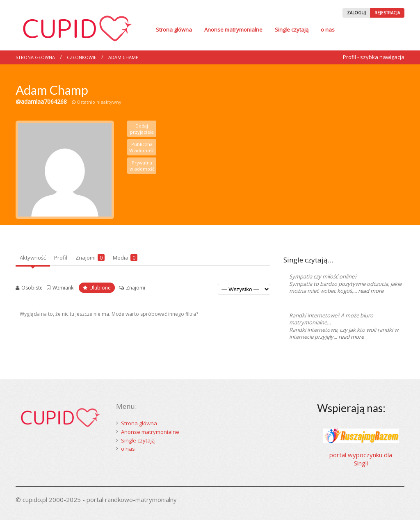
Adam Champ (123, 57)
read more (371, 291)
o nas (328, 30)
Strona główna (174, 30)
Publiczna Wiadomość (142, 147)
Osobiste (32, 288)
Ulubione (100, 288)
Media (125, 258)
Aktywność (33, 258)
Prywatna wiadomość (142, 166)
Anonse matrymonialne (233, 30)
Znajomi (90, 258)
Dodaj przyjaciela (142, 129)
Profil (61, 258)
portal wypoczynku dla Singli (361, 459)
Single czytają (292, 30)
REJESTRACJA (387, 13)
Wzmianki (64, 288)
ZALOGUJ (356, 13)
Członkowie (82, 57)
